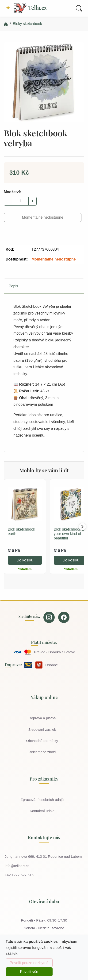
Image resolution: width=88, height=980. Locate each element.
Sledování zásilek (42, 729)
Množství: (12, 192)
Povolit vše (29, 972)
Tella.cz (30, 8)
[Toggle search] (79, 8)
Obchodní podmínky (42, 741)
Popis (13, 286)
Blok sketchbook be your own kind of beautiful (70, 534)
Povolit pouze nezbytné (29, 963)
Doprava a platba (42, 718)
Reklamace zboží (42, 752)
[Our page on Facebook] (64, 617)
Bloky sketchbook (27, 24)
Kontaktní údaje (42, 811)
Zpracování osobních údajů (42, 800)
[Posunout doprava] (82, 527)
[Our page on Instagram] (49, 617)
